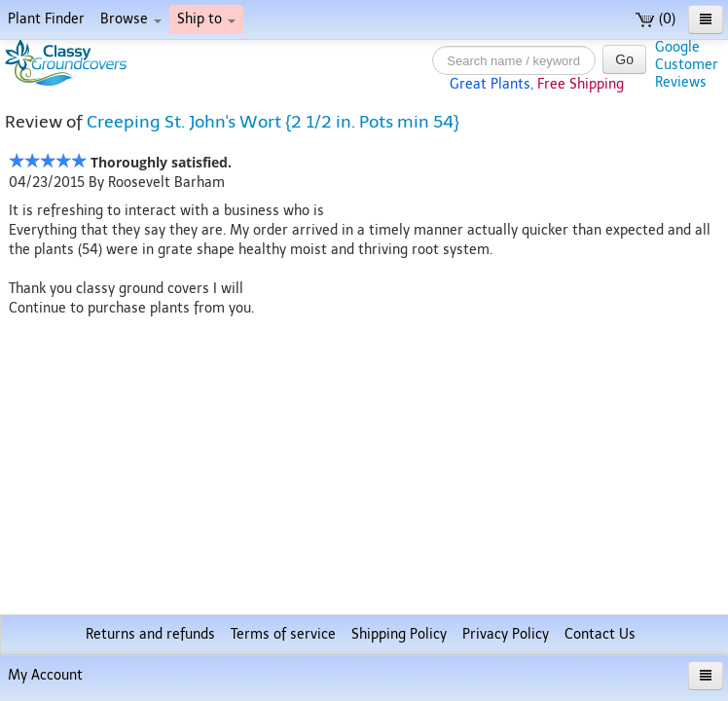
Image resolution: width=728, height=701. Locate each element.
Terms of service (283, 634)
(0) (655, 19)
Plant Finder (46, 19)
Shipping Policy (399, 634)
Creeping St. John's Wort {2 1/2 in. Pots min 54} (273, 122)
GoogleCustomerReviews (687, 65)
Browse (131, 19)
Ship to (206, 19)
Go (624, 59)
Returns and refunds (150, 634)
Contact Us (600, 634)
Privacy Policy (506, 634)
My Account (45, 675)
